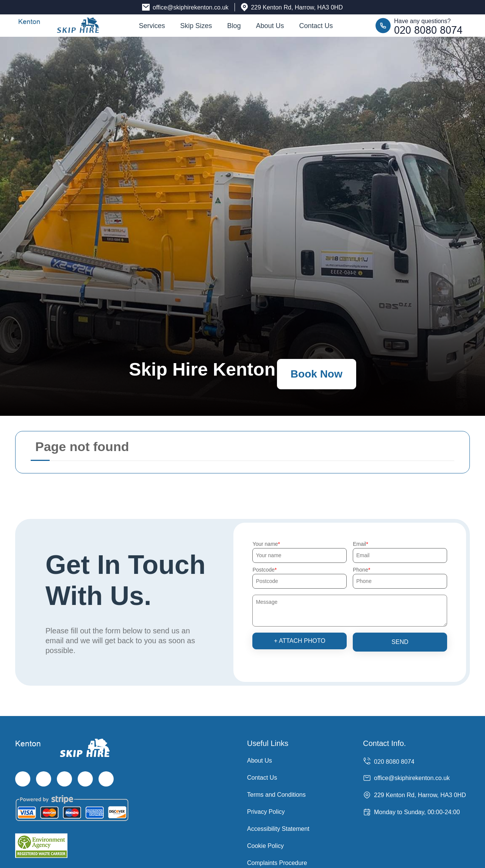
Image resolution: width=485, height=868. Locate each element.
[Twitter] (44, 779)
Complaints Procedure (277, 863)
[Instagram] (64, 779)
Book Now (317, 374)
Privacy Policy (266, 812)
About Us (270, 26)
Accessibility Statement (278, 829)
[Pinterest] (106, 779)
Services (152, 26)
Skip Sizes (196, 26)
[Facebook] (23, 779)
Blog (234, 26)
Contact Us (316, 26)
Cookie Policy (265, 846)
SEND (400, 642)
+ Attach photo (300, 641)
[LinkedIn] (85, 779)
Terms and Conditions (276, 795)
